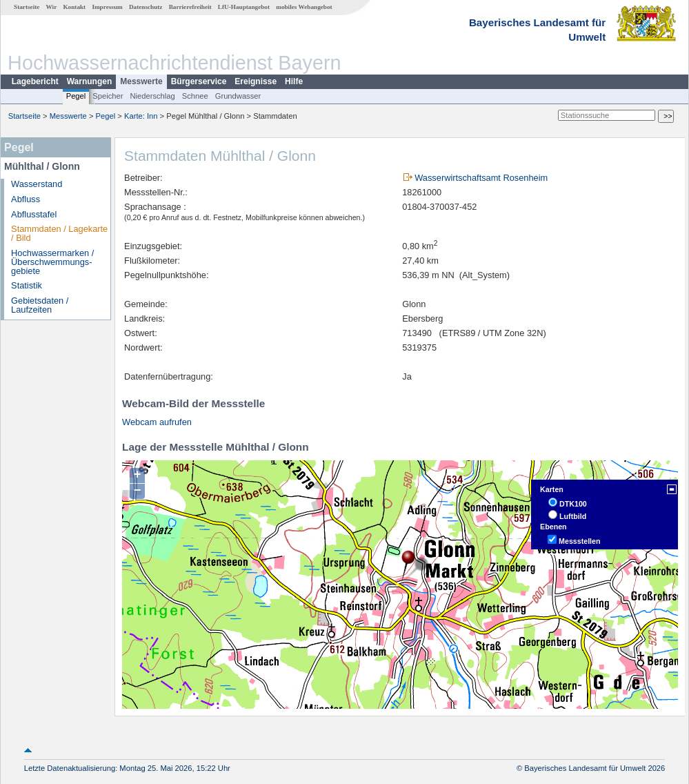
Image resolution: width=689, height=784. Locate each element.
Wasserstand (37, 184)
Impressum (107, 7)
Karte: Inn (141, 116)
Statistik (27, 285)
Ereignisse (256, 81)
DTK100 (573, 504)
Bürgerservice (199, 81)
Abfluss (26, 199)
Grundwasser (238, 96)
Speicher (108, 96)
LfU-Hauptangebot (244, 7)
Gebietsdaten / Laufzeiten (40, 305)
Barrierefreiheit (190, 7)
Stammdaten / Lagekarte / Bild (59, 233)
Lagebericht (35, 81)
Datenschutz (146, 7)
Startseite (27, 7)
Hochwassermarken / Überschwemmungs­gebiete (52, 262)
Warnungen (90, 81)
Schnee (195, 96)
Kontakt (74, 7)
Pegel (76, 96)
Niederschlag (152, 96)
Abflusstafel (34, 214)
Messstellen (579, 541)
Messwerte (141, 81)
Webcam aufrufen (157, 422)
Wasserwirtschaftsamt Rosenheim (481, 178)
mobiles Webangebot (304, 7)
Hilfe (294, 81)
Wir (52, 7)
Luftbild (573, 516)
